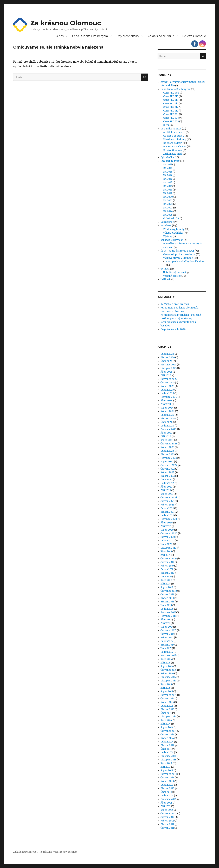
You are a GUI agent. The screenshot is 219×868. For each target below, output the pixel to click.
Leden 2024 (167, 426)
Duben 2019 (167, 569)
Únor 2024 (166, 422)
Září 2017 (165, 623)
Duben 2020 (167, 541)
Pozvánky (166, 226)
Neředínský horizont (175, 272)
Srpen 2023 (167, 440)
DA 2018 (168, 190)
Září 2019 (165, 555)
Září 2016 (165, 663)
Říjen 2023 (166, 433)
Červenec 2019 (169, 559)
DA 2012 (168, 168)
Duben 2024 (167, 415)
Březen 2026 (168, 357)
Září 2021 (166, 490)
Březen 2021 (167, 512)
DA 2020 (168, 197)
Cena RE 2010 (171, 96)
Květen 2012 (167, 821)
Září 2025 (166, 375)
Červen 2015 (167, 699)
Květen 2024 (168, 411)
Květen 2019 (167, 566)
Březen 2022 (168, 476)
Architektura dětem (174, 132)
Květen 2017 (167, 638)
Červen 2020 (168, 537)
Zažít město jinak (173, 154)
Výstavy (168, 236)
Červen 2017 (167, 634)
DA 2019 (168, 193)
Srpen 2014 (167, 727)
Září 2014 (166, 724)
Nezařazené (167, 222)
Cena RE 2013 (171, 100)
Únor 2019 (166, 577)
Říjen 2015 (166, 684)
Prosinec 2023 (169, 429)
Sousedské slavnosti (172, 240)
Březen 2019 (167, 573)
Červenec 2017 (168, 630)
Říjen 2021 (166, 487)
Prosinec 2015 (168, 677)
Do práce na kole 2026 (173, 329)
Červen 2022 (168, 469)
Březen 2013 (167, 788)
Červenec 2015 (169, 695)
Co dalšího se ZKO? (161, 36)
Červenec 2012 (169, 814)
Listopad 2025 (169, 368)
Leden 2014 (167, 752)
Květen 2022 (167, 472)
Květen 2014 (167, 738)
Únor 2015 (166, 713)
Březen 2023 (168, 454)
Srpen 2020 (167, 530)
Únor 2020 (166, 544)
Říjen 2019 (166, 551)
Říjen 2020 (167, 523)
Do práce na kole (173, 143)
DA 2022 (168, 204)
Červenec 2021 (169, 498)
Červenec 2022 (169, 465)
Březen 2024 (168, 419)
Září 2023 (166, 436)
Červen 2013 (167, 778)
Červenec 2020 (169, 533)
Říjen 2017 (166, 620)
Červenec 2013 (169, 774)
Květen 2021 (167, 505)
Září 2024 (166, 404)
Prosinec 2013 (168, 756)
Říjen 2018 (166, 580)
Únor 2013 (166, 792)
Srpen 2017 (167, 627)
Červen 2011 (167, 828)
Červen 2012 (167, 817)
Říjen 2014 (166, 720)
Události (165, 280)
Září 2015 (165, 688)
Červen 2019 (167, 562)
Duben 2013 (167, 785)
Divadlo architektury (175, 139)
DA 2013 (168, 172)
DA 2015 (168, 179)
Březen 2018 (167, 602)
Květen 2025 (167, 386)
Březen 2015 (167, 709)
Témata (165, 269)
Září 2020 (166, 526)
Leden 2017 (167, 652)
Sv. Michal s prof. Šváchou (175, 304)
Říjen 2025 (166, 372)
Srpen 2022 (167, 462)
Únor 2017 (166, 648)
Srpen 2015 (167, 691)
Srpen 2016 (167, 666)
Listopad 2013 (168, 760)
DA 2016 (168, 183)
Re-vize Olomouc (194, 36)
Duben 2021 (167, 508)
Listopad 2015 (168, 681)
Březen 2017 (167, 645)
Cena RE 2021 (171, 114)
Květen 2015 (167, 702)
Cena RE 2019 (171, 111)
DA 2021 (168, 200)
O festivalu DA (171, 218)
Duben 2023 (167, 451)
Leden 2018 (167, 609)
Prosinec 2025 (168, 365)
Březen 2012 (167, 824)
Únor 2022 (166, 480)
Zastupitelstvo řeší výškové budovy (185, 262)
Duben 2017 (167, 641)
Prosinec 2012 (168, 799)
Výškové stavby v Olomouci (178, 258)
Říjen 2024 (167, 401)
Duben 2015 (167, 706)
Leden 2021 (167, 515)
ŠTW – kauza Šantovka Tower (177, 251)
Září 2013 (166, 767)
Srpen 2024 (167, 408)
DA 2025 (168, 215)
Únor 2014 (166, 749)
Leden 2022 (167, 483)
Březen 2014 (167, 745)
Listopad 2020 (169, 519)
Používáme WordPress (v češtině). (58, 852)
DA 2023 (168, 208)
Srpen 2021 (167, 494)
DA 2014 (168, 175)
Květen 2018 (167, 598)
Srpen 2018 (167, 587)
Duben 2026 (167, 354)
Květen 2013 (167, 781)
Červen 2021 (167, 501)
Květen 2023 (167, 447)
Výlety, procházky (173, 233)
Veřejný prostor (172, 276)
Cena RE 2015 (171, 104)
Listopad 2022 (169, 458)
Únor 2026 (166, 361)
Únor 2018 (166, 605)
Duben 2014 (167, 742)
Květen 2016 (167, 673)
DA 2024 (168, 211)
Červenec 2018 (169, 591)
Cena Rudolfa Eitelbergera (90, 36)
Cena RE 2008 (171, 93)
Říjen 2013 (166, 763)
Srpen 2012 (167, 810)
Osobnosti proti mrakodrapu (179, 254)
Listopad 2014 (168, 717)
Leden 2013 (167, 796)
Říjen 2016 (166, 659)
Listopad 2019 (168, 548)
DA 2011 (168, 165)
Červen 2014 (167, 735)
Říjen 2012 (166, 803)
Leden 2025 (167, 393)
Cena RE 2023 (171, 118)
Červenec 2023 (169, 444)
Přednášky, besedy (174, 229)
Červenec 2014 (169, 731)
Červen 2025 (168, 383)
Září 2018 (166, 584)
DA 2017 (168, 186)
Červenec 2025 (169, 379)
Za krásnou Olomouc (66, 23)
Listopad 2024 (169, 397)
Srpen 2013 (167, 770)
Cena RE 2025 (171, 121)
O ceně (167, 125)
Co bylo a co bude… (174, 136)
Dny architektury (128, 36)
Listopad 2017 (168, 616)
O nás (60, 36)
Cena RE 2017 (171, 107)
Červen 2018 (167, 594)
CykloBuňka (167, 157)
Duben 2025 (167, 390)
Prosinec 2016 (168, 656)
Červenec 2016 (169, 670)
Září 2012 (166, 806)
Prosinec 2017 (168, 612)
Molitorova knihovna (175, 147)
